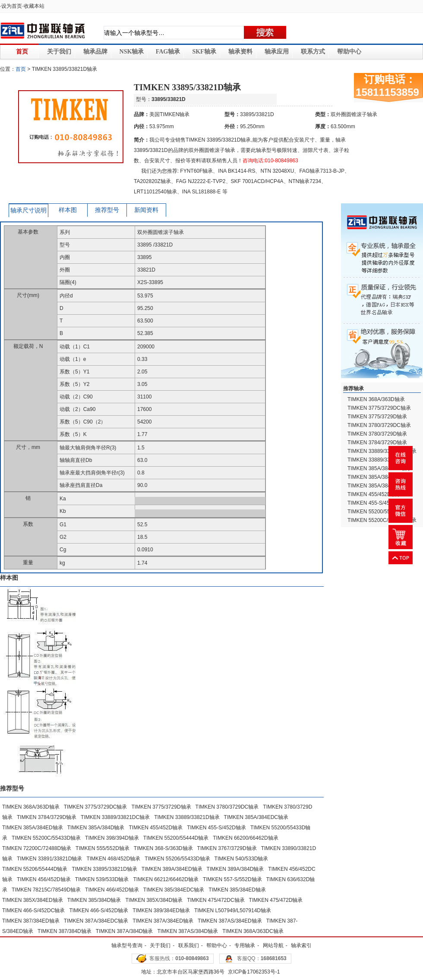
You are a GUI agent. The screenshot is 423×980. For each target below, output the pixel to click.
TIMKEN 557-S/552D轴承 (232, 879)
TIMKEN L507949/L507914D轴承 (233, 910)
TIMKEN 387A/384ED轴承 (163, 921)
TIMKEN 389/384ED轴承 (161, 910)
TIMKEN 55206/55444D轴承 (35, 869)
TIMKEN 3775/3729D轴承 (161, 807)
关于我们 (59, 52)
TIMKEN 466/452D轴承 (112, 890)
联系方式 (313, 52)
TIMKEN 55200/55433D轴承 (380, 512)
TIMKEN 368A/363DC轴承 (253, 931)
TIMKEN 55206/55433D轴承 (177, 859)
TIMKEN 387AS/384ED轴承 (230, 921)
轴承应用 (277, 52)
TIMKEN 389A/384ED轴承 (172, 869)
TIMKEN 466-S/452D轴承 (99, 910)
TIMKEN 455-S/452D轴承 (216, 828)
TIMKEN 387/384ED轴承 (31, 921)
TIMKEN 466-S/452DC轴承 (33, 910)
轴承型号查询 (127, 945)
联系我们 (189, 945)
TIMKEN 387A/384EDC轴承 (96, 921)
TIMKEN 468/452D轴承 (113, 859)
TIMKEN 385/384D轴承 (94, 900)
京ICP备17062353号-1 (254, 972)
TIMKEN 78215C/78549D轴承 (46, 890)
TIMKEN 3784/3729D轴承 (47, 817)
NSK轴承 (132, 52)
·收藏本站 (33, 6)
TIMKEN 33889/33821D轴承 (187, 817)
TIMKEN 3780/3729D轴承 (377, 434)
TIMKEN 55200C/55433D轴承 (46, 838)
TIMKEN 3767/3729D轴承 (227, 848)
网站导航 (273, 945)
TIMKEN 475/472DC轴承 (216, 900)
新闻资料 (146, 210)
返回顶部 (401, 558)
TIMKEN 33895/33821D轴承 (104, 869)
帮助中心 (349, 52)
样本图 (68, 210)
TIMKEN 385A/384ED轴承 (33, 828)
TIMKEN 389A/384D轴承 (235, 869)
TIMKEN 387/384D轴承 (65, 931)
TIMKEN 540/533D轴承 (241, 859)
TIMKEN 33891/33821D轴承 (49, 859)
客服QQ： (262, 958)
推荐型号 (107, 210)
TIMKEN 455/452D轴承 (156, 828)
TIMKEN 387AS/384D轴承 (188, 931)
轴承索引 (301, 945)
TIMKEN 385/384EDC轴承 (174, 890)
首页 (22, 52)
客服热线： (179, 958)
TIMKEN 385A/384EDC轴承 (256, 817)
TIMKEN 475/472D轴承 (276, 900)
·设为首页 (11, 6)
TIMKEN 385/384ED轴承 (237, 890)
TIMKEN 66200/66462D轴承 (245, 838)
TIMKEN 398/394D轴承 (112, 838)
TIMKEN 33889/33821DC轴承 (115, 817)
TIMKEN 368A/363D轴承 (31, 807)
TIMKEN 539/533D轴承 (102, 879)
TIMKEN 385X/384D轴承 (154, 900)
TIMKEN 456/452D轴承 (44, 879)
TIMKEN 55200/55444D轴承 (176, 838)
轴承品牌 (95, 52)
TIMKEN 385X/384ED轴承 (33, 900)
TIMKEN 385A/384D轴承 (96, 828)
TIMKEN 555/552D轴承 (103, 848)
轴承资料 (240, 52)
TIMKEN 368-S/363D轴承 (163, 848)
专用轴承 (245, 945)
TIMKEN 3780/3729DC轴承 (227, 807)
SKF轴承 (204, 52)
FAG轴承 (168, 52)
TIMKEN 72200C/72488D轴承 (37, 848)
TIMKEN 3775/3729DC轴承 (96, 807)
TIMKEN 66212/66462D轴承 (166, 879)
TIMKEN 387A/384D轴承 (125, 931)
